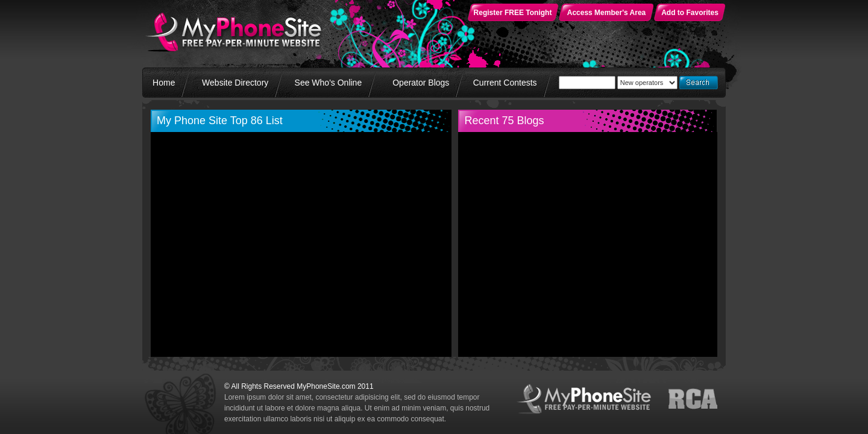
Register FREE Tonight (513, 13)
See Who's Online (329, 83)
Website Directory (235, 83)
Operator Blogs (421, 83)
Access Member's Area (606, 13)
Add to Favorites (690, 13)
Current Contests (505, 83)
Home (164, 83)
